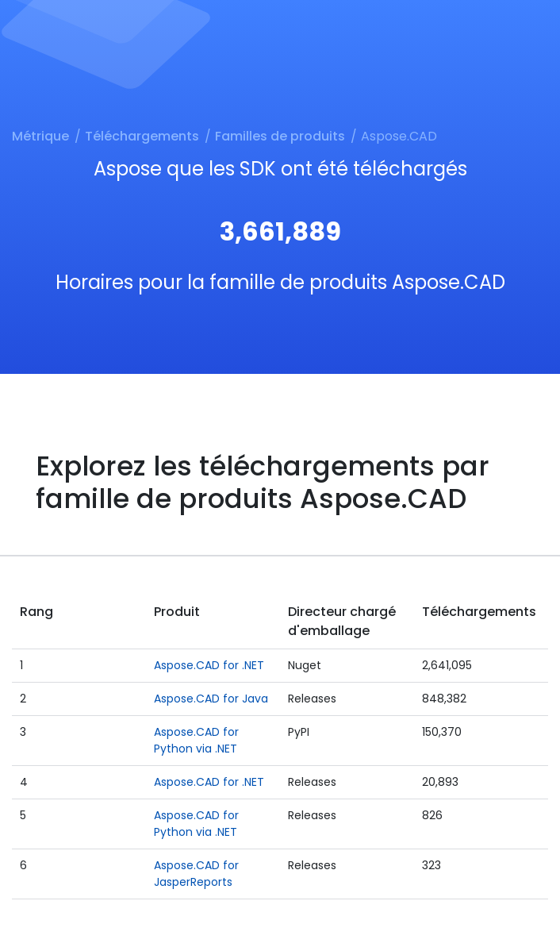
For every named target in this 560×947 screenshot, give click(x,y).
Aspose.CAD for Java (211, 699)
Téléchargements (142, 136)
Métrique (40, 136)
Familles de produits (280, 136)
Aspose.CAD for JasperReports (196, 874)
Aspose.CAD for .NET (209, 665)
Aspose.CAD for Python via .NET (196, 740)
